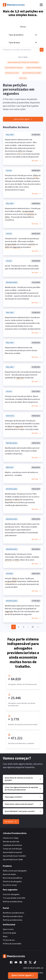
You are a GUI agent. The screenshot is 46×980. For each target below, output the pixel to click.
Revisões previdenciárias (13, 916)
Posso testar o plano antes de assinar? (23, 804)
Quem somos (8, 929)
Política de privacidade (12, 944)
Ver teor (36, 161)
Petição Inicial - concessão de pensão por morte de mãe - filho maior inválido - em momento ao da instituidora (22, 243)
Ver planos (11, 822)
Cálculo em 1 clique (11, 838)
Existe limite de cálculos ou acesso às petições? (23, 779)
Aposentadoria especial (12, 852)
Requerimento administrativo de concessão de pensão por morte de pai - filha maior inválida (21, 350)
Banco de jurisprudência (12, 878)
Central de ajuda (9, 933)
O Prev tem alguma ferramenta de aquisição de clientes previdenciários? (23, 789)
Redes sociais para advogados (15, 871)
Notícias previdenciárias (13, 902)
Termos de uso (9, 940)
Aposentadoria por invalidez (14, 856)
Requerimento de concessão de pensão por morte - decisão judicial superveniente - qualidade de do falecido (23, 375)
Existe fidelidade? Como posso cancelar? (23, 811)
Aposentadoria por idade (13, 860)
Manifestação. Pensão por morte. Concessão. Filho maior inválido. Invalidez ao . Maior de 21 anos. (22, 557)
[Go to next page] (38, 627)
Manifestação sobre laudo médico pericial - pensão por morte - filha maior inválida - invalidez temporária (23, 451)
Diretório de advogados (12, 882)
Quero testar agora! (23, 975)
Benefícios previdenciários (14, 913)
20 (33, 627)
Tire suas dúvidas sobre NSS (14, 898)
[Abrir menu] (41, 5)
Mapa (5, 936)
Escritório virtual (10, 885)
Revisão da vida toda (11, 842)
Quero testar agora (23, 119)
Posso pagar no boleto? (23, 797)
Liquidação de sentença (12, 845)
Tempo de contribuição (12, 849)
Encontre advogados (11, 894)
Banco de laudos (9, 874)
